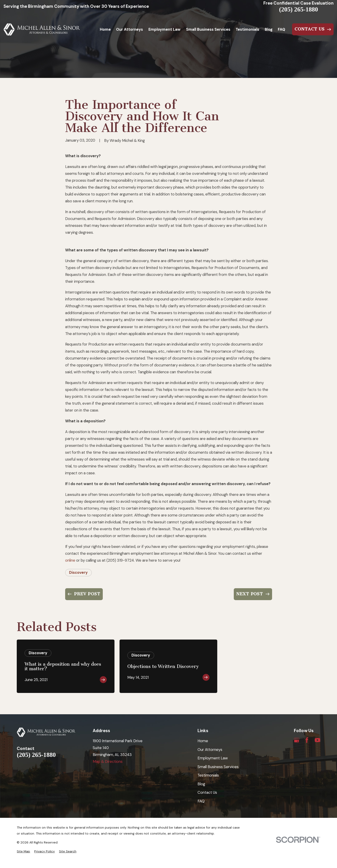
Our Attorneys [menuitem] (130, 29)
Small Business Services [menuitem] (208, 29)
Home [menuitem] (105, 29)
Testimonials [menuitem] (247, 29)
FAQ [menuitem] (281, 29)
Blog (201, 784)
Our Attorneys (210, 750)
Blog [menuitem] (269, 29)
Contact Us (207, 792)
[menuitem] (23, 851)
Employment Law (213, 758)
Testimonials (208, 775)
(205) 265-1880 (298, 10)
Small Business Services (218, 767)
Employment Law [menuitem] (164, 29)
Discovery (78, 572)
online (70, 560)
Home (203, 741)
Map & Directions (108, 761)
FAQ (201, 801)
